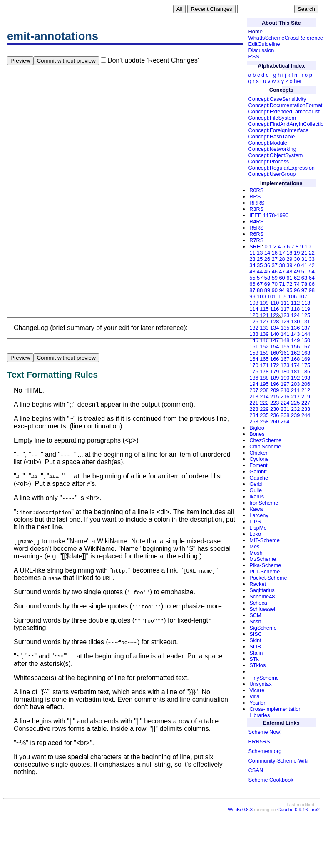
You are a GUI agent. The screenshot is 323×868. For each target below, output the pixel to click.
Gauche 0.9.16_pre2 (298, 862)
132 (254, 328)
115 (264, 309)
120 (254, 315)
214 (264, 396)
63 (304, 278)
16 (275, 253)
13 (260, 253)
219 (306, 396)
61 (289, 278)
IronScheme (264, 503)
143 (295, 334)
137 (306, 328)
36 (267, 265)
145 (254, 340)
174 (295, 365)
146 (264, 340)
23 (252, 259)
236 (275, 415)
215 (275, 396)
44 (260, 271)
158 (254, 353)
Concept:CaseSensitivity (277, 99)
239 (295, 415)
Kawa (256, 509)
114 (254, 309)
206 (306, 384)
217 (295, 396)
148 (285, 340)
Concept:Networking (272, 149)
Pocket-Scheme (268, 578)
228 (254, 409)
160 (275, 353)
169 (306, 359)
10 (308, 246)
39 (289, 265)
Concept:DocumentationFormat (286, 105)
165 (264, 359)
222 (264, 403)
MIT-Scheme (265, 540)
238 (285, 415)
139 (264, 334)
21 (304, 253)
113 (306, 303)
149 (295, 340)
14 (267, 253)
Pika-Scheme (265, 565)
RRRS (257, 203)
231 (285, 409)
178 (264, 371)
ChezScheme (265, 440)
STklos (257, 665)
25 (260, 259)
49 (297, 271)
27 (275, 259)
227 (306, 403)
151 (254, 346)
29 (289, 259)
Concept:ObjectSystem (276, 155)
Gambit (258, 472)
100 (261, 296)
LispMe (258, 528)
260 (275, 421)
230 (275, 409)
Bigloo (257, 428)
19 (297, 253)
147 (275, 340)
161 (285, 353)
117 (285, 309)
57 (260, 278)
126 (254, 321)
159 (264, 353)
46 (275, 271)
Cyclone (259, 459)
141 (285, 334)
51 (304, 271)
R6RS (256, 234)
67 (260, 284)
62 (297, 278)
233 (306, 409)
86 (312, 284)
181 (295, 371)
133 (264, 328)
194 (254, 384)
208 (264, 390)
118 (295, 309)
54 (312, 271)
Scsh (255, 622)
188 (264, 378)
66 (252, 284)
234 (254, 415)
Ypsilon (258, 703)
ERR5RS (259, 742)
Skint (255, 640)
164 (254, 359)
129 (285, 321)
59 (275, 278)
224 (285, 403)
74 (297, 284)
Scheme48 (262, 597)
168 (295, 359)
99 (252, 296)
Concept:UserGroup (272, 174)
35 (260, 265)
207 (254, 390)
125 (306, 315)
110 (275, 303)
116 (275, 309)
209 (275, 390)
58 (267, 278)
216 (285, 396)
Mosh (256, 553)
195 (264, 384)
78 (304, 284)
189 (275, 378)
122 (275, 315)
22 (312, 253)
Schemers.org (265, 751)
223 (275, 403)
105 (282, 296)
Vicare (257, 690)
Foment (258, 465)
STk (254, 659)
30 (297, 259)
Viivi (254, 697)
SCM (255, 615)
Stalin (256, 653)
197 (285, 384)
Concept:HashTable (272, 136)
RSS (254, 56)
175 (306, 365)
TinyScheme (264, 678)
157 (306, 346)
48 (289, 271)
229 (264, 409)
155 (285, 346)
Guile (256, 490)
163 (306, 353)
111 (285, 303)
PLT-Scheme (265, 572)
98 (312, 290)
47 (282, 271)
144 (306, 334)
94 (282, 290)
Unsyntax (260, 684)
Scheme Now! (265, 732)
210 (285, 390)
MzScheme (263, 559)
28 (282, 259)
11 (252, 253)
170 (254, 365)
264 (285, 421)
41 (304, 265)
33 (312, 259)
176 (254, 371)
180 (285, 371)
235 (264, 415)
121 (264, 315)
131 (306, 321)
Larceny (259, 515)
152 (264, 346)
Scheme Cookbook (271, 780)
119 (306, 309)
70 (275, 284)
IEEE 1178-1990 (269, 215)
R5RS (256, 228)
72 (289, 284)
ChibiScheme (265, 447)
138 (254, 334)
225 (295, 403)
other (296, 81)
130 (295, 321)
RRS (255, 196)
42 (312, 265)
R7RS (256, 240)
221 (254, 403)
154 (275, 346)
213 (254, 396)
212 (306, 390)
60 (282, 278)
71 (282, 284)
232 (295, 409)
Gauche (259, 478)
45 (267, 271)
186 (254, 378)
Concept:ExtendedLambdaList (284, 111)
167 (285, 359)
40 (297, 265)
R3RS (256, 209)
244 (306, 415)
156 (295, 346)
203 (295, 384)
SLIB (255, 647)
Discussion (261, 50)
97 (304, 290)
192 (295, 378)
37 (275, 265)
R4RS (256, 221)
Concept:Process (269, 161)
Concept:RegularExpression (282, 168)
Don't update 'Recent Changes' (153, 60)
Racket (258, 584)
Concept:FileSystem (272, 118)
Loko (255, 534)
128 (275, 321)
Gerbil (256, 484)
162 (295, 353)
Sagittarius (262, 590)
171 (264, 365)
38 (282, 265)
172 (275, 365)
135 (285, 328)
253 (254, 421)
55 (252, 278)
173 (285, 365)
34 (252, 265)
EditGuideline (264, 44)
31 (304, 259)
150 (306, 340)
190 (285, 378)
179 (275, 371)
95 (289, 290)
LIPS (255, 522)
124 (295, 315)
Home (256, 31)
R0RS (256, 190)
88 (260, 290)
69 (267, 284)
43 (252, 271)
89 (267, 290)
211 (295, 390)
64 (312, 278)
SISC (256, 634)
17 (282, 253)
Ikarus (257, 497)
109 (264, 303)
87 (252, 290)
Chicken (259, 453)
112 (295, 303)
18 (289, 253)
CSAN (256, 770)
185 (306, 371)
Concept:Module (268, 143)
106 (292, 296)
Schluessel (262, 609)
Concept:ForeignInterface (278, 130)
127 (264, 321)
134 (275, 328)
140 (275, 334)
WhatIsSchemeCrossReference (286, 38)
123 (285, 315)
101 (272, 296)
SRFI (255, 246)
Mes (254, 547)
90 (275, 290)
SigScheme (263, 628)
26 (267, 259)
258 (264, 421)
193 (306, 378)
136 (295, 328)
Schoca (258, 603)
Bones (257, 434)
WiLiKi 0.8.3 (240, 862)
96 (297, 290)
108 (254, 303)
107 (303, 296)
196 (275, 384)
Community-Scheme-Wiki (278, 761)
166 (275, 359)
